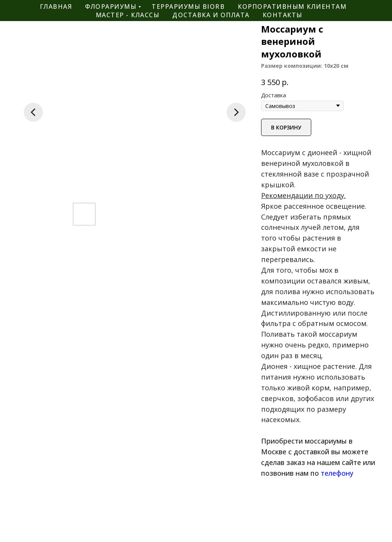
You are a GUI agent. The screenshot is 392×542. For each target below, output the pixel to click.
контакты (283, 15)
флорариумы (111, 7)
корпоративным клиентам (292, 7)
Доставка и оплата (211, 15)
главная (56, 7)
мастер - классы (128, 15)
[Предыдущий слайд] (33, 112)
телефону (337, 473)
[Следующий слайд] (236, 112)
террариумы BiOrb (188, 7)
